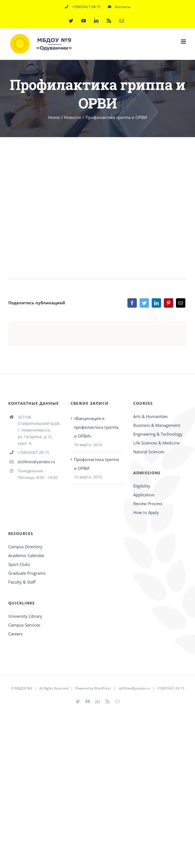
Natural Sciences (149, 452)
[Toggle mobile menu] (184, 42)
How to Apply (146, 512)
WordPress (102, 688)
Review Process (148, 504)
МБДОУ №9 (23, 688)
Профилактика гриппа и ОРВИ (96, 464)
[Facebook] (132, 303)
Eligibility (142, 486)
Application (144, 495)
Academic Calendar (26, 555)
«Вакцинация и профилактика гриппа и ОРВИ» (96, 427)
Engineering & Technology (158, 434)
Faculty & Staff (22, 582)
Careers (15, 634)
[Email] (181, 303)
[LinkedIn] (156, 303)
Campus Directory (25, 547)
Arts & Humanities (150, 416)
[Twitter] (144, 303)
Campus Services (24, 625)
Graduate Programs (27, 573)
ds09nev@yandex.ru (36, 462)
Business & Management (157, 425)
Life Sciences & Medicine (156, 443)
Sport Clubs (19, 564)
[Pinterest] (169, 303)
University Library (25, 616)
